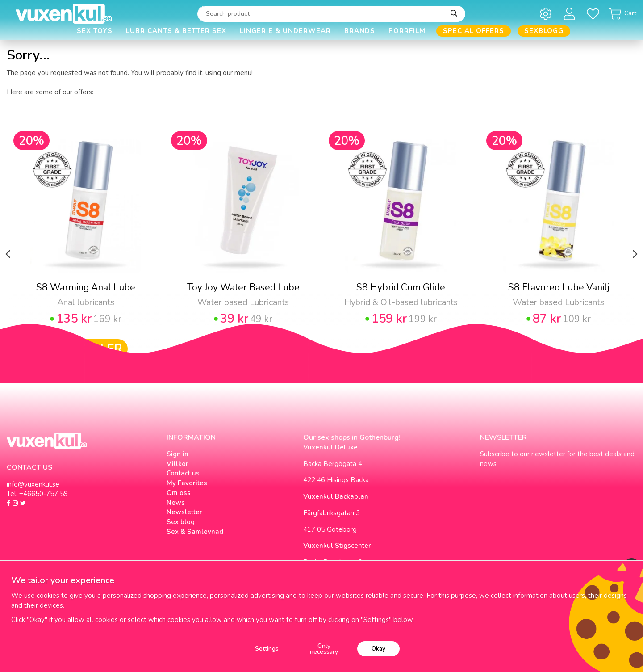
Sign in (177, 454)
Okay (378, 649)
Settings (267, 649)
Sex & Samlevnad (195, 532)
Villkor (177, 464)
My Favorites (187, 483)
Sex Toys (95, 31)
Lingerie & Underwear (285, 31)
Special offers (474, 31)
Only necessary (324, 649)
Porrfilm (407, 31)
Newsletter (184, 512)
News (176, 503)
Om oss (179, 493)
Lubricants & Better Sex (176, 31)
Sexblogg (544, 31)
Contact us (183, 473)
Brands (360, 31)
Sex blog (181, 522)
